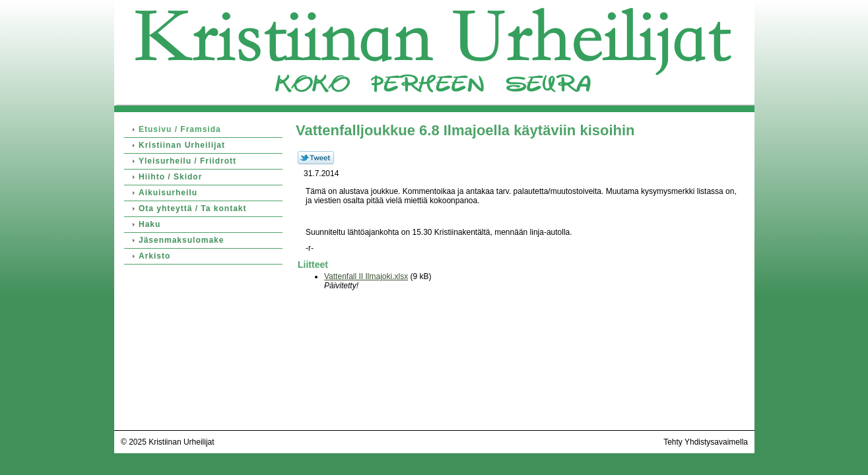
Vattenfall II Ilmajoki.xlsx (366, 276)
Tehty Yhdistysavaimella (706, 442)
